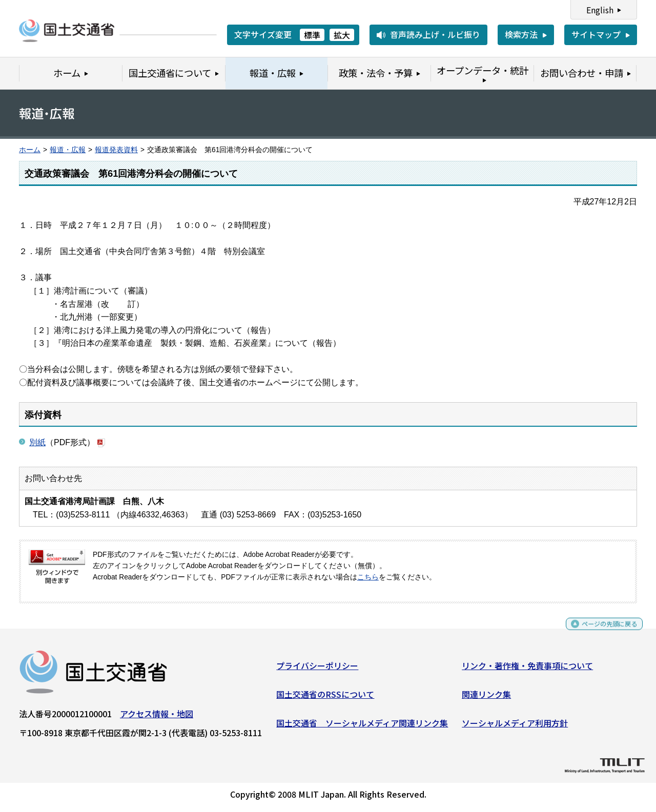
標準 (312, 35)
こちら (368, 577)
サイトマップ (596, 34)
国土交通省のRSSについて (325, 698)
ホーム (30, 150)
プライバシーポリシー (317, 670)
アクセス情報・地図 (157, 718)
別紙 (37, 442)
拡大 (342, 35)
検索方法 (521, 34)
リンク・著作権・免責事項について (527, 670)
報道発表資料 (116, 150)
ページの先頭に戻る (601, 632)
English (600, 10)
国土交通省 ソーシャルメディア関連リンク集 (362, 726)
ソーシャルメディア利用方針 (515, 726)
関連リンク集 (486, 698)
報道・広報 (68, 150)
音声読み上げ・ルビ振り (435, 34)
